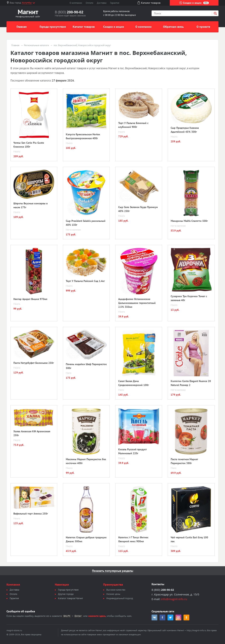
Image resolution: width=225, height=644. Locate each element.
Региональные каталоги (36, 45)
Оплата (89, 3)
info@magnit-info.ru (174, 599)
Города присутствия (53, 27)
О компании (76, 3)
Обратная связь (173, 27)
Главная (22, 27)
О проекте (203, 27)
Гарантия (115, 3)
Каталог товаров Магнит (70, 598)
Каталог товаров (84, 27)
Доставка (102, 3)
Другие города (66, 594)
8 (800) (69, 12)
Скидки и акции (194, 3)
